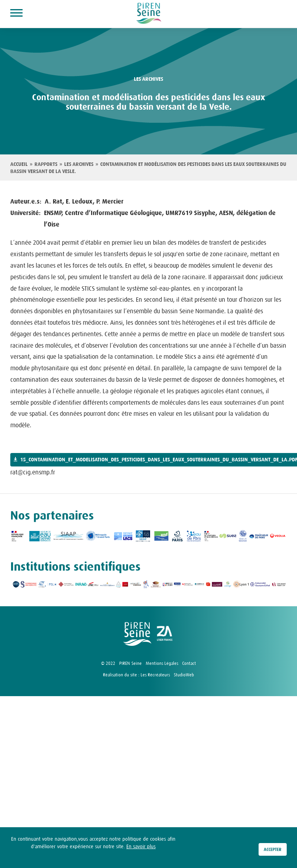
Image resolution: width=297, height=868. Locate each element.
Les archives (79, 164)
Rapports (46, 164)
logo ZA (165, 634)
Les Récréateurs (155, 675)
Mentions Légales (162, 663)
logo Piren (137, 634)
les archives (148, 79)
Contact (189, 663)
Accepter (273, 852)
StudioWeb (184, 675)
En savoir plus (141, 849)
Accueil (19, 164)
